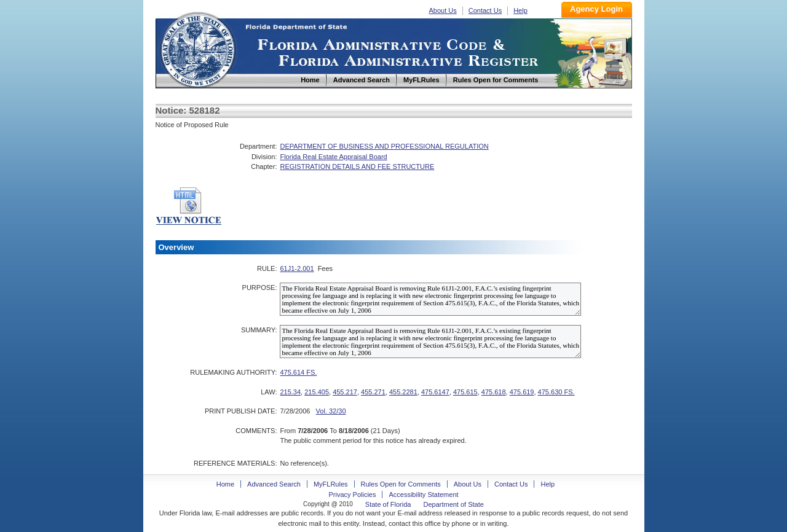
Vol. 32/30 (331, 411)
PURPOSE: (260, 288)
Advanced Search (274, 484)
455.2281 (403, 392)
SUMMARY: (259, 330)
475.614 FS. (298, 372)
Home (197, 48)
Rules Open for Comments (401, 484)
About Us (443, 10)
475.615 (465, 392)
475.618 (494, 392)
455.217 (345, 392)
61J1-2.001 (297, 268)
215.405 (317, 392)
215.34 (290, 392)
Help (520, 10)
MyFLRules (331, 484)
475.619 (522, 392)
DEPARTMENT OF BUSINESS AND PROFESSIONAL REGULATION (384, 146)
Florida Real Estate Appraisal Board (333, 157)
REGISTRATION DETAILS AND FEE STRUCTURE (357, 166)
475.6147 (435, 392)
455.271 (373, 392)
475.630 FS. (556, 392)
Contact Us (485, 10)
